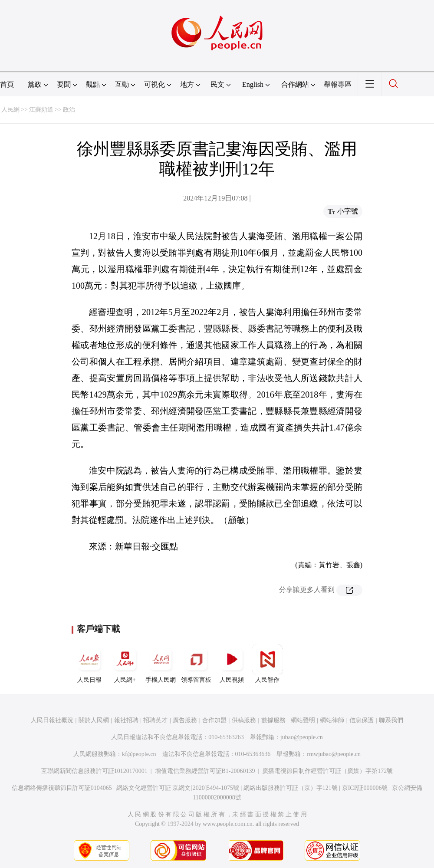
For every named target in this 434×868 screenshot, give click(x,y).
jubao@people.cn (302, 737)
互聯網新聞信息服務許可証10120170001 (94, 771)
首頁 (7, 84)
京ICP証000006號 (365, 788)
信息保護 (362, 720)
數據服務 (273, 720)
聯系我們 (391, 720)
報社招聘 (126, 720)
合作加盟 (214, 720)
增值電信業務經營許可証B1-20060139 (205, 771)
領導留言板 (196, 664)
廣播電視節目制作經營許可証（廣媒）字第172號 (327, 771)
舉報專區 (338, 84)
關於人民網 (94, 720)
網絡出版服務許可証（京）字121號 (291, 788)
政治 (69, 110)
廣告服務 (185, 720)
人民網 (10, 110)
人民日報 (89, 664)
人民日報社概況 (52, 720)
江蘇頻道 (41, 110)
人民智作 (267, 664)
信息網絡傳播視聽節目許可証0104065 (62, 788)
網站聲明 (303, 720)
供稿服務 (244, 720)
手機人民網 (161, 664)
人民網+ (125, 664)
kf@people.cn (139, 754)
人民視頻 (232, 664)
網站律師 (332, 720)
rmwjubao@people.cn (334, 754)
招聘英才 (155, 720)
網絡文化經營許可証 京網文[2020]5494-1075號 (178, 788)
